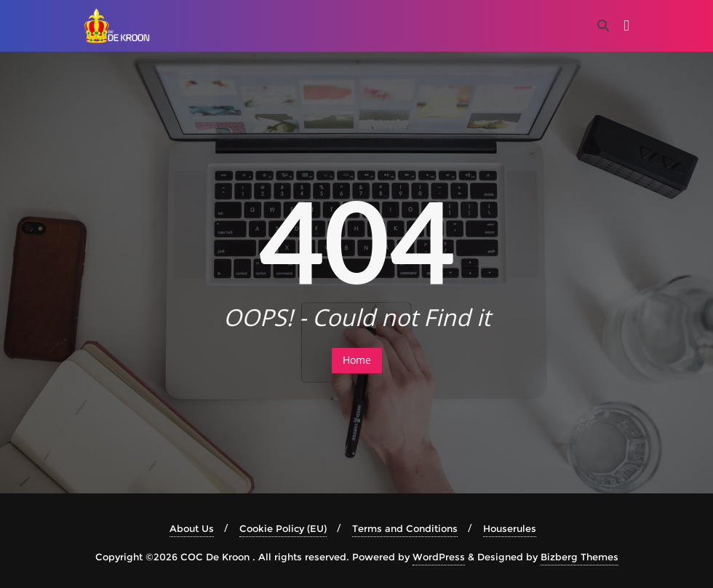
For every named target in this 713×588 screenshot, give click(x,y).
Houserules (510, 528)
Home (357, 360)
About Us (192, 528)
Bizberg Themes (579, 557)
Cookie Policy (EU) (283, 528)
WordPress (439, 557)
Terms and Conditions (405, 528)
